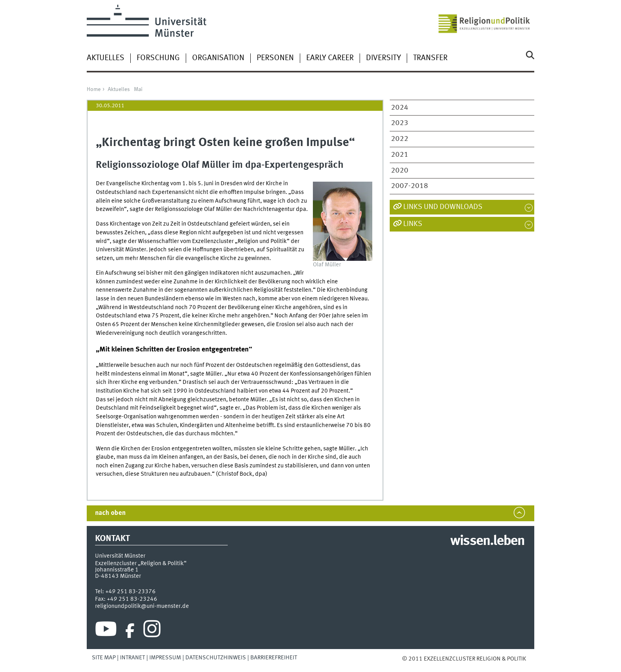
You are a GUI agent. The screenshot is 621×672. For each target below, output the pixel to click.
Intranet (132, 658)
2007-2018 (410, 186)
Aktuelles (106, 58)
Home (94, 89)
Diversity (383, 58)
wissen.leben (487, 541)
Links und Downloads (443, 207)
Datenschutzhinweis (216, 658)
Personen (275, 58)
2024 (400, 108)
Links (413, 224)
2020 (400, 171)
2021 (400, 155)
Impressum (165, 658)
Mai (138, 89)
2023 (400, 123)
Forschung (158, 58)
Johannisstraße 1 (117, 570)
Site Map (104, 658)
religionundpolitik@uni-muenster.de (142, 606)
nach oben (110, 513)
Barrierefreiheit (274, 658)
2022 (400, 139)
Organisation (218, 58)
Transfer (430, 58)
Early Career (330, 58)
